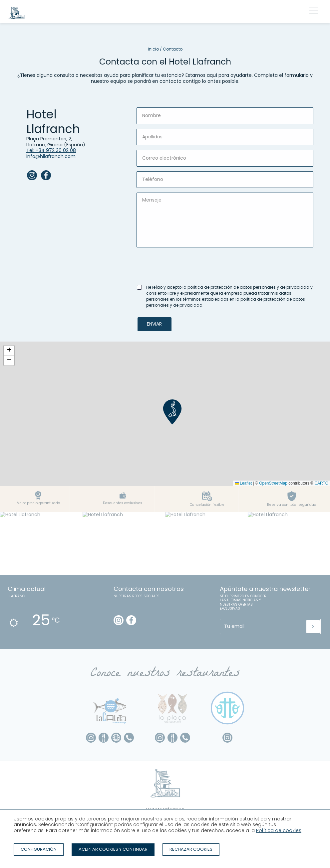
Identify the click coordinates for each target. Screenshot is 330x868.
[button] (172, 412)
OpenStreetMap (273, 483)
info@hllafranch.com (51, 156)
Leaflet (243, 483)
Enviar (154, 324)
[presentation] (187, 265)
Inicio (153, 49)
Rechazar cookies (191, 849)
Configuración (39, 849)
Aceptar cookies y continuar (113, 849)
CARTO (321, 483)
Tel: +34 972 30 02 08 (51, 150)
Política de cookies (279, 830)
